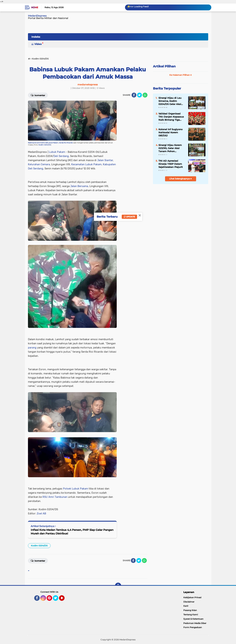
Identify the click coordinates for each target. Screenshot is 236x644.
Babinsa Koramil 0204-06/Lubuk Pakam (43, 143)
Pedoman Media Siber (195, 623)
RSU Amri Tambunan (55, 497)
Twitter (57, 600)
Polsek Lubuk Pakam (76, 489)
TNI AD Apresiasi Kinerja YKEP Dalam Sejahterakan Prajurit (171, 164)
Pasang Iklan (190, 610)
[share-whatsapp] (145, 95)
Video (38, 44)
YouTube (64, 600)
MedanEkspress (37, 16)
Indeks (36, 37)
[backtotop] (118, 586)
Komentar (38, 95)
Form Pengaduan (193, 627)
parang (32, 348)
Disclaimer (189, 602)
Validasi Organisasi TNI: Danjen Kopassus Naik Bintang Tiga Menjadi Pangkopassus (172, 117)
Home (35, 7)
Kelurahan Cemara (39, 164)
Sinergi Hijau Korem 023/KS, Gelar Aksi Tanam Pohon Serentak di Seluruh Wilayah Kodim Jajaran (172, 148)
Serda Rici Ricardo (66, 143)
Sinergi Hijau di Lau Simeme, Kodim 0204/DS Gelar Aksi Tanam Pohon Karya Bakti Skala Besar (170, 101)
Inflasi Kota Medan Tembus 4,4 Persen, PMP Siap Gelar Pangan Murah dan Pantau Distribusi (72, 532)
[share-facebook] (134, 95)
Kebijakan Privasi (192, 597)
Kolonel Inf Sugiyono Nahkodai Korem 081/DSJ (170, 132)
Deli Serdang (61, 156)
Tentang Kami (191, 615)
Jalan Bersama (79, 186)
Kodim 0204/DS (45, 145)
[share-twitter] (139, 95)
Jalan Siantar (105, 160)
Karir (186, 606)
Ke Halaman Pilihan (181, 75)
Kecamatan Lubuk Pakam (86, 164)
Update (129, 217)
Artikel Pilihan (164, 66)
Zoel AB (41, 514)
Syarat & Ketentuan (193, 619)
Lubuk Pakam (57, 152)
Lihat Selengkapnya (180, 179)
